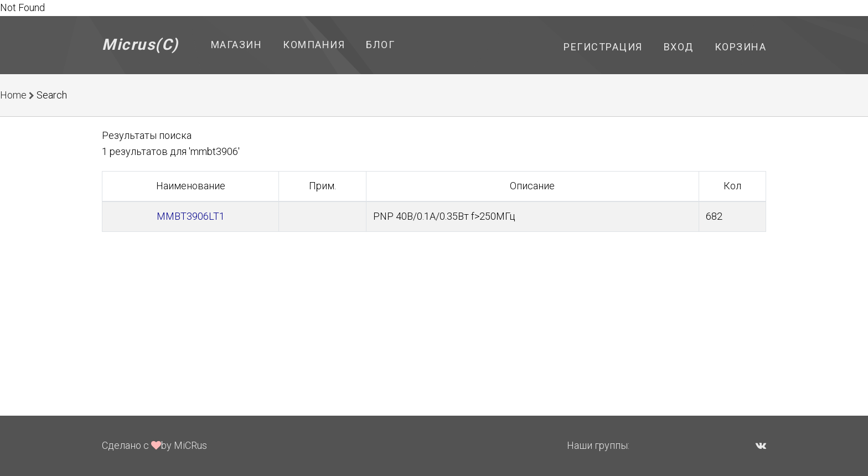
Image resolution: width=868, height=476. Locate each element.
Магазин (237, 45)
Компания (314, 45)
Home (13, 95)
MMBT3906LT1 (191, 216)
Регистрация (603, 47)
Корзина (741, 47)
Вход (679, 47)
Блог (380, 45)
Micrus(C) (140, 45)
